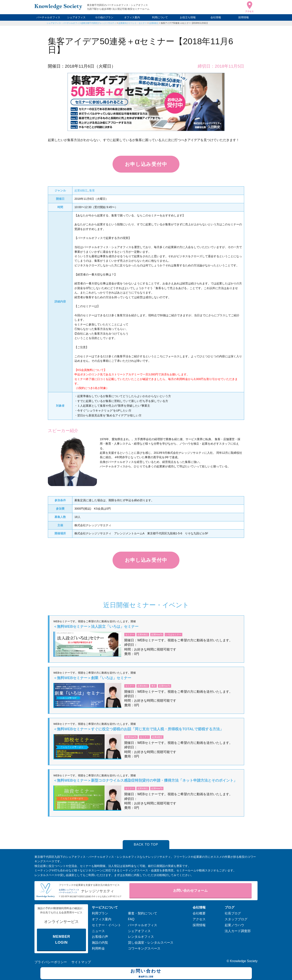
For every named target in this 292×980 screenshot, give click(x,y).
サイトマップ (81, 962)
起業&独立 (154, 23)
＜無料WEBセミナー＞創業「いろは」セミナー (92, 678)
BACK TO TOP (146, 844)
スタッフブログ (236, 919)
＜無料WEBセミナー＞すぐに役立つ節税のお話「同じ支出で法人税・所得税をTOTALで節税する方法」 (138, 729)
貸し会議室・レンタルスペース (151, 943)
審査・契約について (143, 913)
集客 (92, 190)
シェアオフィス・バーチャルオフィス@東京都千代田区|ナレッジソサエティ (81, 23)
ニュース (98, 931)
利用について (160, 17)
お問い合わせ (146, 974)
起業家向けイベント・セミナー (133, 23)
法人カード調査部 (238, 931)
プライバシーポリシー (51, 962)
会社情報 (216, 17)
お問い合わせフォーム (190, 891)
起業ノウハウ (234, 925)
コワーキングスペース (144, 948)
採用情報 (244, 17)
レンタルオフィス (141, 937)
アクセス (199, 919)
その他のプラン (104, 17)
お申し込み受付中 (146, 164)
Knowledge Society (244, 961)
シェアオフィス (76, 17)
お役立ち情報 (188, 17)
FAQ (131, 919)
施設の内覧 (100, 943)
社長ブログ (233, 913)
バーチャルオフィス (48, 17)
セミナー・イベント (106, 925)
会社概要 (199, 913)
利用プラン (100, 913)
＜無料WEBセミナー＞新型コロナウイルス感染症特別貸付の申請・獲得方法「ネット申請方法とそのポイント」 (145, 780)
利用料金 (98, 948)
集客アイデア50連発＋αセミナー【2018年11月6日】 (185, 23)
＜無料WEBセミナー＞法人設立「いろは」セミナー (96, 627)
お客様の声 (100, 937)
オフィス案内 (132, 17)
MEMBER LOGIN (61, 939)
